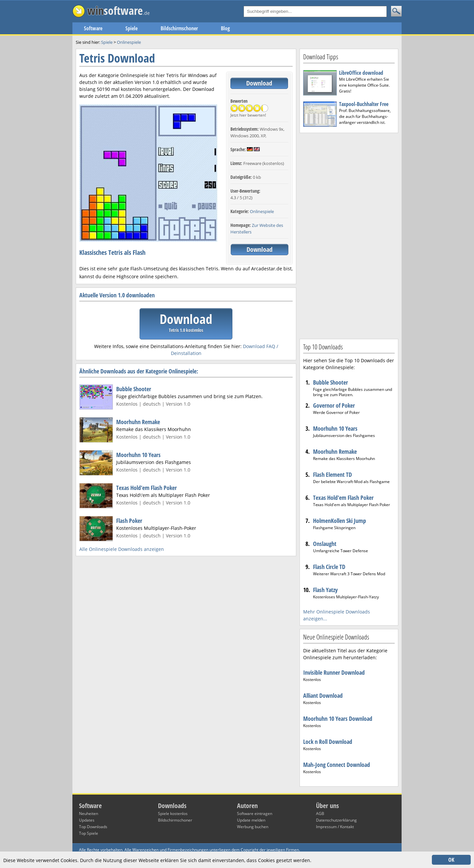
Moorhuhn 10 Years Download (338, 719)
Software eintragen (255, 814)
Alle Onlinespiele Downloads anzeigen (122, 549)
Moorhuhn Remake (138, 422)
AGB (320, 814)
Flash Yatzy (325, 590)
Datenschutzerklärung (336, 820)
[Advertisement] (349, 235)
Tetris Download (117, 58)
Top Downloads (93, 827)
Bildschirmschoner (179, 28)
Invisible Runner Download (334, 672)
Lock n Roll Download (328, 742)
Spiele (132, 28)
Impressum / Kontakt (335, 827)
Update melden (251, 820)
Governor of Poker (334, 405)
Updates (87, 820)
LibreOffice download (361, 73)
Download (259, 83)
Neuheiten (89, 814)
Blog (225, 28)
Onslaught (325, 544)
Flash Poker (129, 521)
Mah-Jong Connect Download (337, 765)
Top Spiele (89, 833)
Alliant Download (323, 695)
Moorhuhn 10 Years (138, 455)
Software (93, 28)
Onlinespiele (262, 211)
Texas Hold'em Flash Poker (146, 488)
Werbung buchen (253, 827)
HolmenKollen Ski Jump (340, 521)
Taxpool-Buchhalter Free (364, 104)
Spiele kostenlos (173, 814)
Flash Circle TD (329, 567)
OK (451, 860)
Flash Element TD (332, 475)
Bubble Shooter (134, 389)
